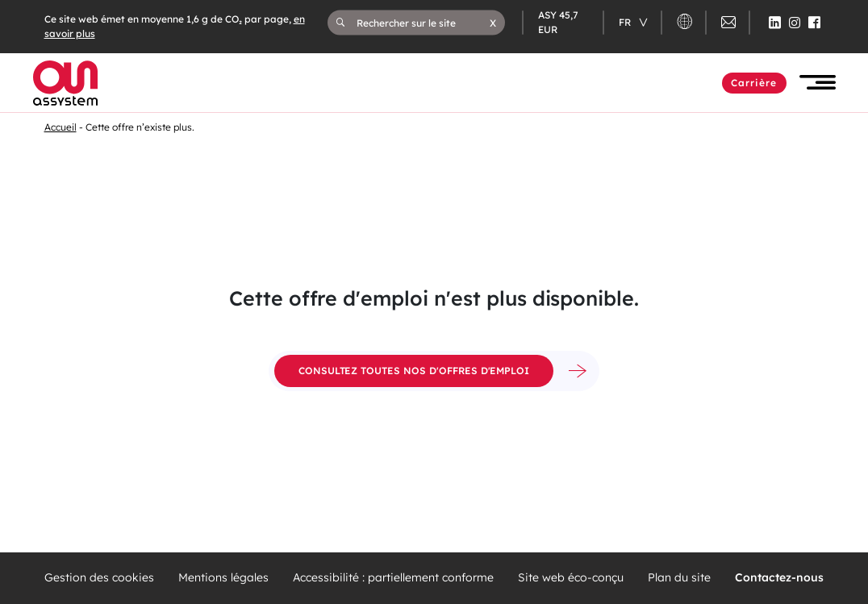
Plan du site (679, 578)
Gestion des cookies (99, 578)
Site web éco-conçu (571, 578)
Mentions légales (223, 578)
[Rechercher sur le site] (424, 23)
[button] (493, 23)
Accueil (61, 127)
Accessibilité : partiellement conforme (393, 578)
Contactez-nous (779, 578)
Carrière (754, 83)
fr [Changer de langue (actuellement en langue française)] (626, 22)
